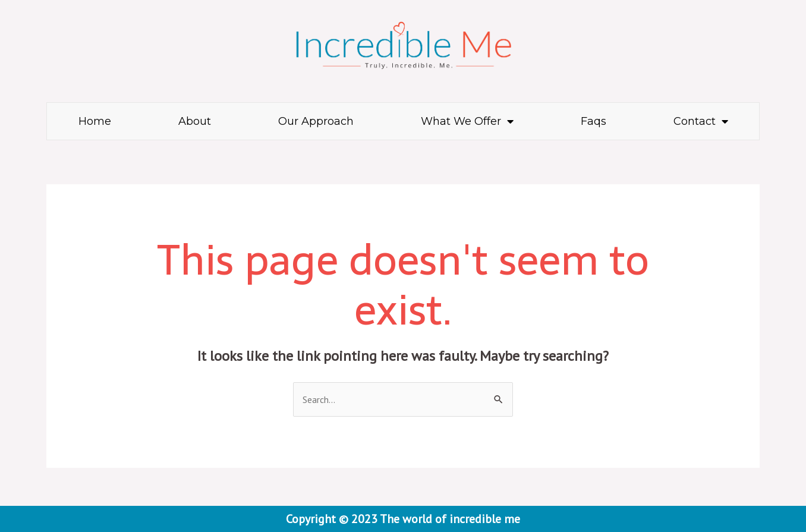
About (195, 121)
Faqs (594, 121)
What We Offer (467, 121)
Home (95, 121)
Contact (701, 121)
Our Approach (316, 121)
